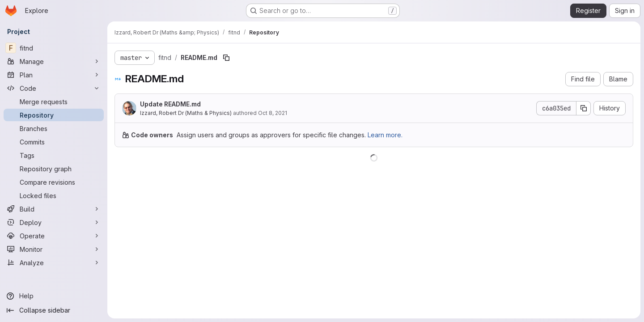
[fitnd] (54, 48)
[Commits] (54, 142)
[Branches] (54, 128)
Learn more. (385, 135)
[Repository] (54, 115)
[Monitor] (54, 249)
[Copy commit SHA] (584, 108)
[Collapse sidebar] (54, 310)
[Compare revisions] (54, 182)
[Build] (54, 209)
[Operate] (54, 236)
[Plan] (54, 75)
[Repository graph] (54, 169)
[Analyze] (54, 263)
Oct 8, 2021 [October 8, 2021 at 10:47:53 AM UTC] (273, 113)
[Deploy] (54, 222)
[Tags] (54, 155)
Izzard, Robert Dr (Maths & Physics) (186, 113)
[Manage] (54, 61)
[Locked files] (54, 195)
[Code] (54, 88)
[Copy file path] (226, 58)
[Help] (54, 296)
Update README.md (170, 104)
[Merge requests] (54, 102)
